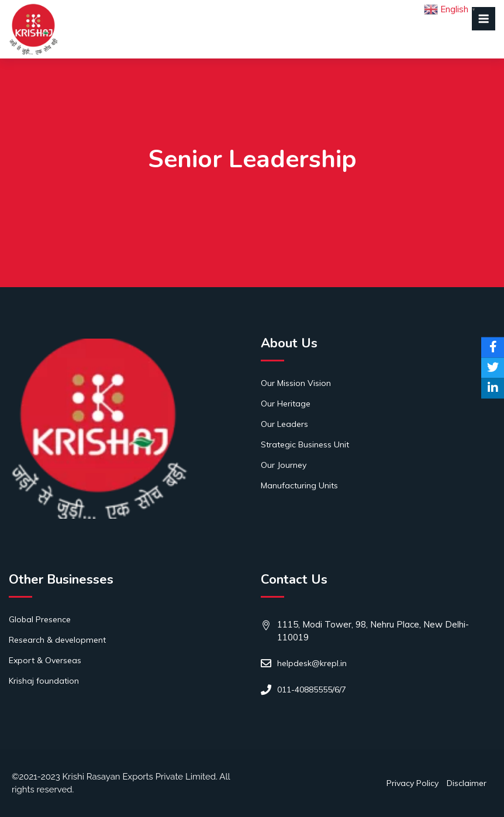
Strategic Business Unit (305, 444)
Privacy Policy (412, 783)
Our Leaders (284, 424)
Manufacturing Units (299, 485)
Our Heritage (286, 404)
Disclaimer (467, 783)
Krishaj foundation (44, 681)
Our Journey (284, 465)
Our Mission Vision (296, 383)
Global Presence (40, 619)
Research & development (57, 640)
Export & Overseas (45, 660)
